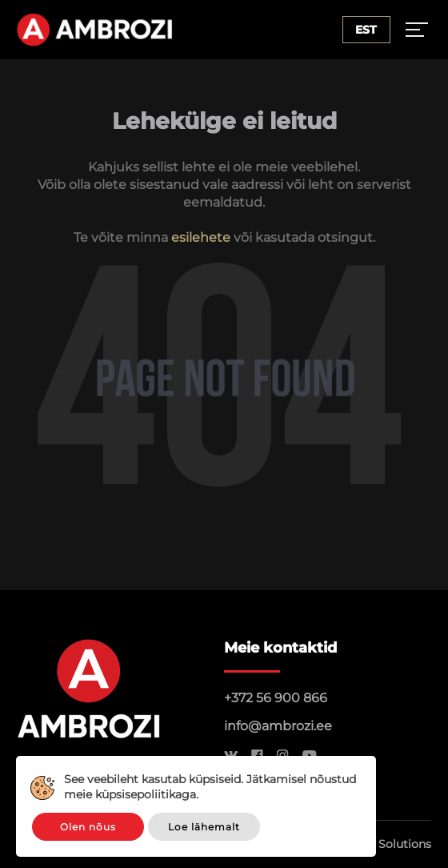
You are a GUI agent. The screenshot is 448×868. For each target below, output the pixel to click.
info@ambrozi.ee (278, 726)
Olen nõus (88, 827)
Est (366, 30)
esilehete (201, 237)
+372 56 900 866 (276, 698)
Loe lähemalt (204, 827)
